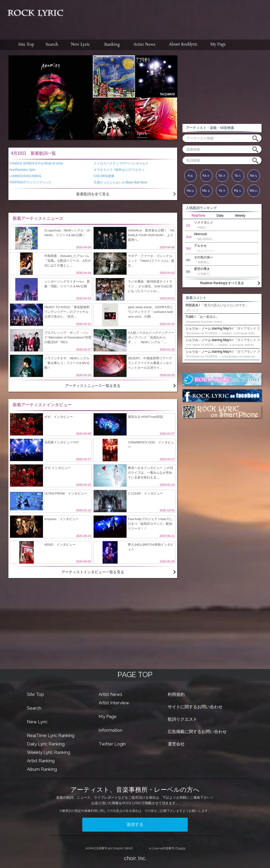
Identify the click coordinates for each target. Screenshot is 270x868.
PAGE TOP (135, 675)
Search (34, 708)
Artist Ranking (41, 761)
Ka (206, 176)
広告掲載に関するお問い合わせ (197, 732)
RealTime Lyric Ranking (51, 735)
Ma (206, 191)
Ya (222, 191)
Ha (191, 191)
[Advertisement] (169, 17)
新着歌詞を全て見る (93, 194)
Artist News (110, 694)
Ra (238, 191)
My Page (108, 716)
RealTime (198, 216)
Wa (254, 191)
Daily (220, 216)
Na (254, 176)
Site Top (35, 694)
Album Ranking (42, 769)
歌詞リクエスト (182, 719)
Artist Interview (114, 703)
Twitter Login (112, 744)
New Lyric (37, 722)
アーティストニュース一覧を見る (93, 386)
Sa (222, 176)
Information (110, 730)
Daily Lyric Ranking (46, 744)
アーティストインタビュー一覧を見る (93, 572)
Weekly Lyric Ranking (49, 752)
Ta (238, 176)
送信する (135, 824)
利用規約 (176, 694)
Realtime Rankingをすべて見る (222, 283)
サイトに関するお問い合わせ (195, 707)
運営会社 (176, 744)
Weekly (240, 216)
